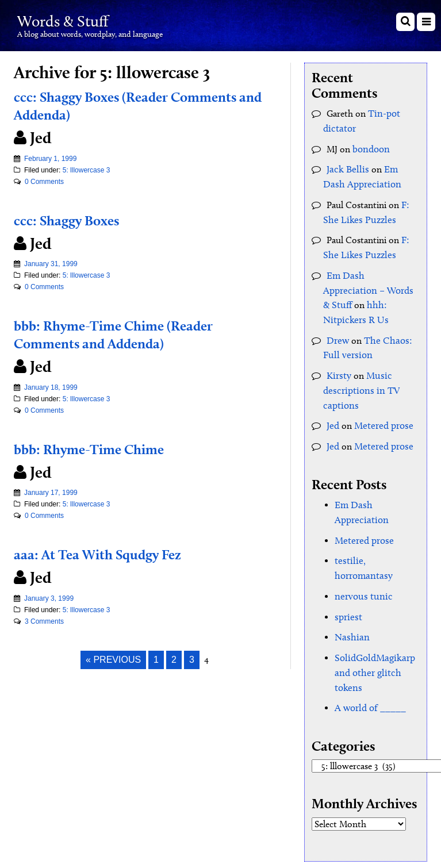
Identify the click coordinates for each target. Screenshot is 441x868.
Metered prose (381, 393)
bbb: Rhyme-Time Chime (100, 448)
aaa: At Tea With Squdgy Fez (112, 554)
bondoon (370, 146)
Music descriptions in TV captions (358, 360)
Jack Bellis (346, 166)
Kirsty (338, 346)
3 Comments (44, 621)
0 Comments (44, 182)
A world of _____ (368, 649)
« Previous (113, 660)
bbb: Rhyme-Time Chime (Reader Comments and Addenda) (129, 334)
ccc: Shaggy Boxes (75, 220)
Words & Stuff (78, 19)
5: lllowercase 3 (87, 170)
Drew (337, 313)
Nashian (350, 583)
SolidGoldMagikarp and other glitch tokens (372, 616)
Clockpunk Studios (392, 820)
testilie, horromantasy (377, 524)
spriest (347, 563)
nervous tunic (361, 544)
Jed (333, 393)
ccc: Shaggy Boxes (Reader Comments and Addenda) (143, 105)
